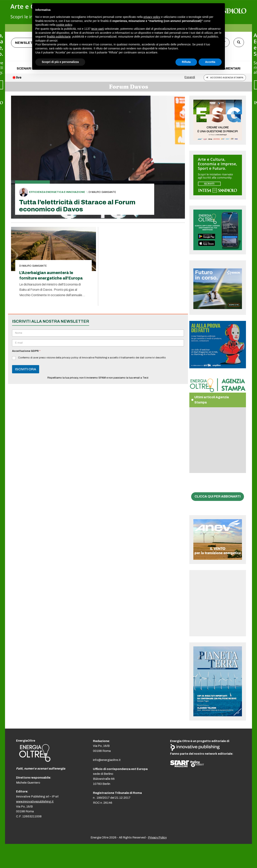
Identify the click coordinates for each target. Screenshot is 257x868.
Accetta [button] (210, 62)
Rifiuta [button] (186, 62)
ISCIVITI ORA (26, 369)
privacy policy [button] (152, 17)
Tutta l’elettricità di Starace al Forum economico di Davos (77, 206)
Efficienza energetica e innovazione (57, 192)
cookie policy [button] (64, 25)
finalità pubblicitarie (59, 37)
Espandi (190, 77)
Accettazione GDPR (26, 351)
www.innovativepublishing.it (35, 801)
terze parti (98, 29)
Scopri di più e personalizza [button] (60, 62)
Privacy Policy (157, 837)
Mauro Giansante (104, 192)
